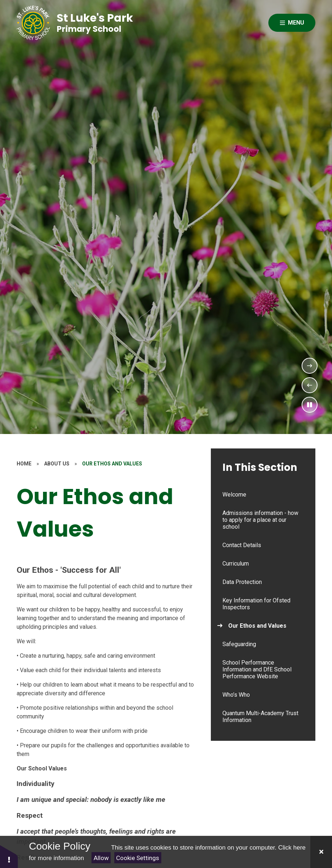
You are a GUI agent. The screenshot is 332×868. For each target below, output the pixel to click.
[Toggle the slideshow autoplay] (310, 405)
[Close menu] (292, 23)
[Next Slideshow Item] (310, 366)
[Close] (321, 852)
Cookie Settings (138, 858)
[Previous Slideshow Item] (310, 385)
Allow (101, 858)
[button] (9, 856)
